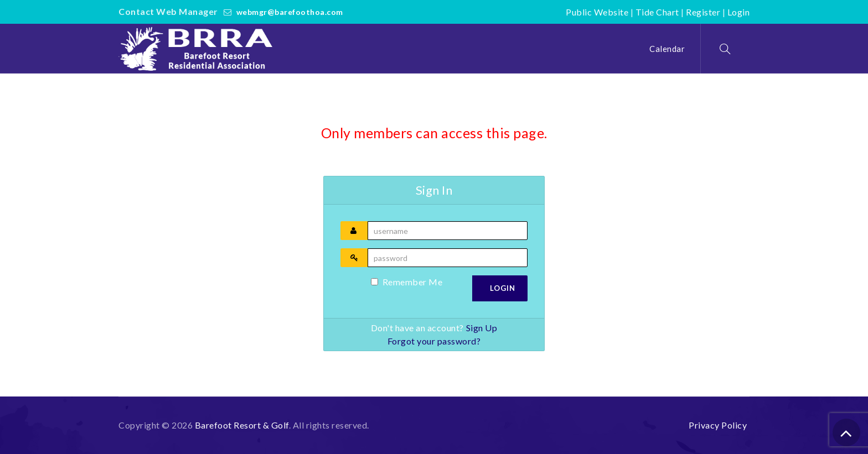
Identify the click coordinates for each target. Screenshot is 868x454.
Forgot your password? (434, 341)
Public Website (597, 12)
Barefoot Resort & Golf (242, 425)
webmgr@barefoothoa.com (290, 12)
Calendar (667, 49)
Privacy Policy (718, 425)
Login (739, 12)
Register (703, 12)
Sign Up (482, 328)
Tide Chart (657, 12)
